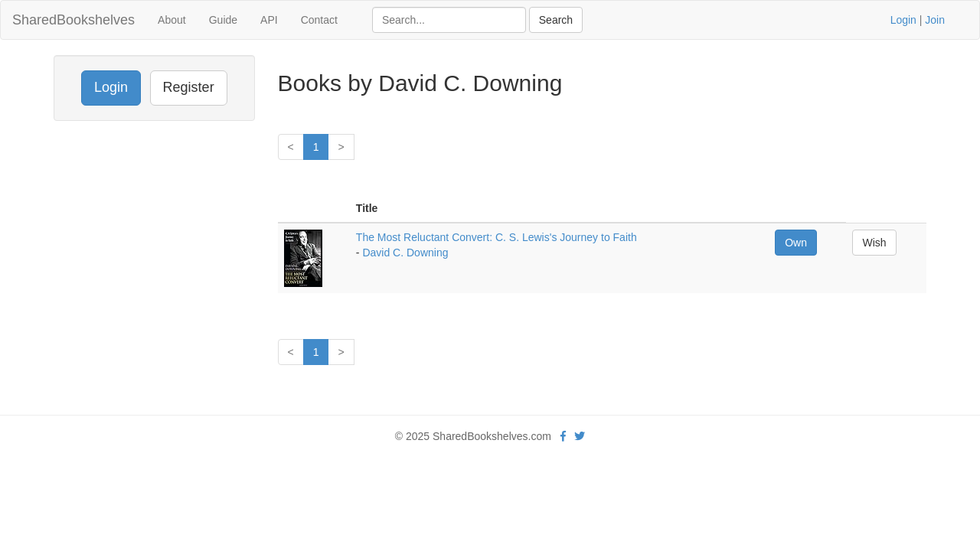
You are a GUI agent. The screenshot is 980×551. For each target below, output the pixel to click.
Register (189, 87)
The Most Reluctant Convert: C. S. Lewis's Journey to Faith (497, 237)
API (269, 20)
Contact (319, 20)
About (172, 20)
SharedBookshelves (73, 20)
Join (935, 20)
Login (903, 20)
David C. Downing (405, 253)
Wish (874, 243)
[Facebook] (563, 436)
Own (796, 243)
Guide (223, 20)
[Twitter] (580, 436)
